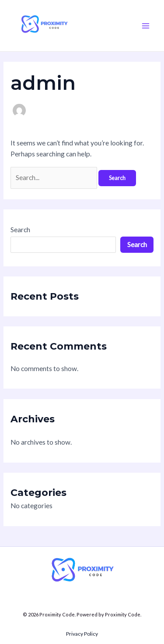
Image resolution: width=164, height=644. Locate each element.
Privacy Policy (82, 634)
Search (20, 230)
